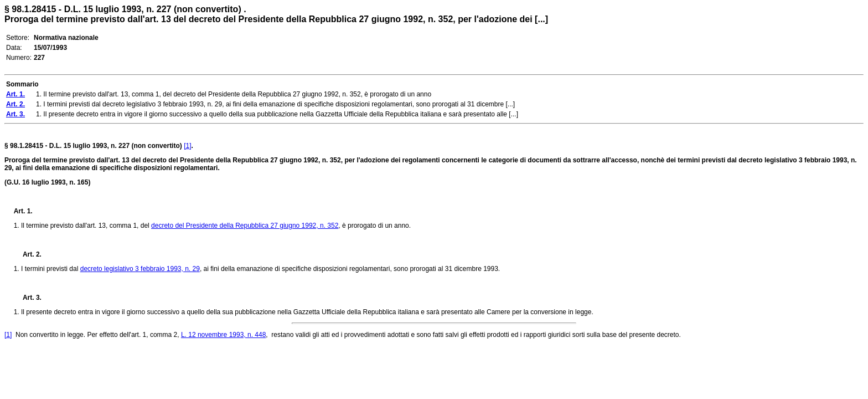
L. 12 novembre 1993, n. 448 (223, 335)
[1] (187, 146)
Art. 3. (28, 298)
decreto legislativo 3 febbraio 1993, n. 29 (140, 269)
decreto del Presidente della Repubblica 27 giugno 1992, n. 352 (245, 226)
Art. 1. (23, 211)
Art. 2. (28, 254)
